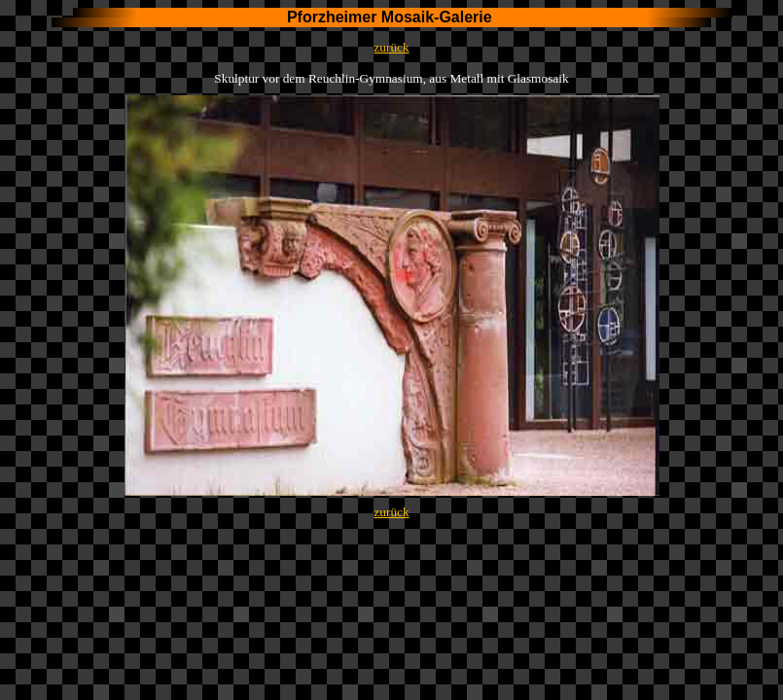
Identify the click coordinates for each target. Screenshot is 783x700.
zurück (391, 47)
